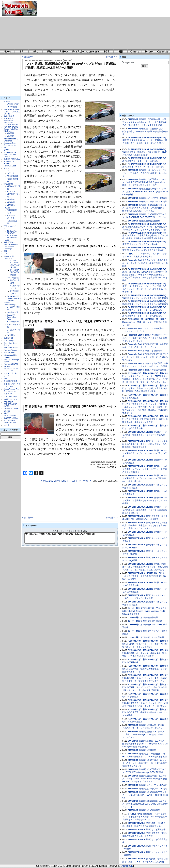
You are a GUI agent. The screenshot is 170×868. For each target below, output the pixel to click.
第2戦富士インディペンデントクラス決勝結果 (143, 167)
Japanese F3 (9, 256)
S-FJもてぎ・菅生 (156, 373)
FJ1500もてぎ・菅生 (137, 373)
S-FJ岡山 (11, 335)
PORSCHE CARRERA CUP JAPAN (10, 404)
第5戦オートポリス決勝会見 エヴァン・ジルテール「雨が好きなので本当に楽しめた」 (145, 478)
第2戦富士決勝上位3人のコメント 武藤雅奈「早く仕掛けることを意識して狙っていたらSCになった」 (145, 143)
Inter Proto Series (11, 348)
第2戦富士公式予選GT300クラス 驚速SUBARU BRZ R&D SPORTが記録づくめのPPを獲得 (145, 192)
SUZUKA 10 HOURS (9, 162)
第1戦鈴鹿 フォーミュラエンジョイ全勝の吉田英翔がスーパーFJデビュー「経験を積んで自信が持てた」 (145, 817)
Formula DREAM (11, 364)
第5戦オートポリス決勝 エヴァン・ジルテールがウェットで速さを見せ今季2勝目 (145, 469)
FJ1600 (7, 366)
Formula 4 (8, 259)
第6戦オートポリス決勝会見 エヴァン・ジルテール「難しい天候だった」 (145, 453)
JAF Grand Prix (10, 416)
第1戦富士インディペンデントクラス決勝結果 (143, 250)
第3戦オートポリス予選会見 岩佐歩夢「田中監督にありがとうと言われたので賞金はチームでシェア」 (145, 525)
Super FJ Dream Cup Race (12, 317)
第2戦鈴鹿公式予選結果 (151, 621)
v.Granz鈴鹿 (12, 107)
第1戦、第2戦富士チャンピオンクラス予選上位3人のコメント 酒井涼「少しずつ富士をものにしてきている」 (145, 289)
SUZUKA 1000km (11, 418)
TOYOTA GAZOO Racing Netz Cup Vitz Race (11, 129)
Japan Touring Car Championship (11, 390)
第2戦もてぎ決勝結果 (152, 351)
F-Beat (64, 52)
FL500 (6, 240)
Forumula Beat (10, 166)
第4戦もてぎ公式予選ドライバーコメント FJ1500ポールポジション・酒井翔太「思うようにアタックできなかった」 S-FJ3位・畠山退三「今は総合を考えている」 (145, 407)
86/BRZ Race (9, 242)
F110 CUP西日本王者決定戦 (15, 272)
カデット (11, 173)
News (7, 52)
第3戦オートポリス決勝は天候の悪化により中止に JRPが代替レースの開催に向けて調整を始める (145, 444)
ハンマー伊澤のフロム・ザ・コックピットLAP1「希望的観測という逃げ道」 (145, 263)
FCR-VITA (11, 191)
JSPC (6, 378)
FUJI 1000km (9, 420)
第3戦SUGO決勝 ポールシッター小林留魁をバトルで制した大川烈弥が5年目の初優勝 (145, 653)
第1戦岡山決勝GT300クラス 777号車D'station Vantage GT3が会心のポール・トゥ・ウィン (144, 734)
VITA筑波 (11, 199)
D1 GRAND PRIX (11, 409)
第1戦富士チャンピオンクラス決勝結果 (140, 244)
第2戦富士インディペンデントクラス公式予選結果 (145, 298)
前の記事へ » (112, 57)
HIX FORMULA (10, 152)
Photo (149, 52)
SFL (36, 52)
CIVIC (6, 150)
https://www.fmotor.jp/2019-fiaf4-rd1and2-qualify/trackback (73, 538)
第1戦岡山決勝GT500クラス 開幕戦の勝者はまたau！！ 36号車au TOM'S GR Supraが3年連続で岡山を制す (145, 744)
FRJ (50, 52)
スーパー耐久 (9, 340)
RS (5, 148)
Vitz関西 (10, 133)
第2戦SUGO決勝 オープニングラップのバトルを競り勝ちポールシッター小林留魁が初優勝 (145, 687)
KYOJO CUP (9, 116)
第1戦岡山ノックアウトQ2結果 (153, 785)
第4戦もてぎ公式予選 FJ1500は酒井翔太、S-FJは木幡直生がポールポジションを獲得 (145, 419)
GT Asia (7, 411)
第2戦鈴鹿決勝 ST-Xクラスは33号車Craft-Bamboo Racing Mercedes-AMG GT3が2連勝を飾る (144, 611)
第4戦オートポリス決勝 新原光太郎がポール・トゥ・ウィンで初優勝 (145, 501)
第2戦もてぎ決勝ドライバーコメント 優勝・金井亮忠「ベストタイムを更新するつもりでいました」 (145, 338)
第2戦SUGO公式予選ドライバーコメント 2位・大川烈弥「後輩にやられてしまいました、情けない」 (145, 703)
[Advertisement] (85, 24)
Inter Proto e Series (12, 109)
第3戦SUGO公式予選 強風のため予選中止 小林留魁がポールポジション (145, 669)
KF (8, 182)
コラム (6, 254)
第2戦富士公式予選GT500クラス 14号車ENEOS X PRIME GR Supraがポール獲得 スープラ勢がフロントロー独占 (144, 182)
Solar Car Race (10, 423)
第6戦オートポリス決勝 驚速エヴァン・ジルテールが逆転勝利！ (145, 435)
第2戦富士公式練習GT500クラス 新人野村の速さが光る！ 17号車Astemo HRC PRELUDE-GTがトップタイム (144, 208)
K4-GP (6, 413)
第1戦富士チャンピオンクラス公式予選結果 (142, 316)
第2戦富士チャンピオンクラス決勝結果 (140, 161)
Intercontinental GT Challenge (12, 140)
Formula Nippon (10, 350)
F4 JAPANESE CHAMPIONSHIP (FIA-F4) (14, 298)
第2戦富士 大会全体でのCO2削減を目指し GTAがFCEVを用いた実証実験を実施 (145, 131)
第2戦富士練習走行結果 (150, 221)
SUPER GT (8, 338)
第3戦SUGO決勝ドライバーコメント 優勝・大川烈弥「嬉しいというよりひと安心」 (145, 644)
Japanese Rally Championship (10, 144)
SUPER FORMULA (12, 159)
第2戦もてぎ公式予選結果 (154, 370)
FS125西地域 (13, 179)
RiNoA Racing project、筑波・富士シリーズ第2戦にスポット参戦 (144, 322)
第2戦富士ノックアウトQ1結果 (153, 202)
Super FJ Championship (10, 304)
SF (21, 52)
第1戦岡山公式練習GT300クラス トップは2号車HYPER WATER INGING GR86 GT (145, 795)
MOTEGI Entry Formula (10, 156)
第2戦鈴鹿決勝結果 (149, 617)
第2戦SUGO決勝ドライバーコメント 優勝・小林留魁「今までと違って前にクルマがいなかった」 (145, 678)
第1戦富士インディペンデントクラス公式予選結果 (145, 304)
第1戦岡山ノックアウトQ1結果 (153, 789)
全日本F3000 (9, 352)
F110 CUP (11, 261)
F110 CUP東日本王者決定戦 (15, 265)
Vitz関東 (10, 136)
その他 (6, 425)
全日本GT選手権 (11, 381)
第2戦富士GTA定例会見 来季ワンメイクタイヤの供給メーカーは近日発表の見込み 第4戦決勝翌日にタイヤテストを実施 (145, 122)
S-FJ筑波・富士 (14, 312)
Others (135, 52)
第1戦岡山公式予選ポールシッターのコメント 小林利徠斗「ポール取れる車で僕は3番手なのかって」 (145, 763)
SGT (106, 52)
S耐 (121, 52)
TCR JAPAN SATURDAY (12, 236)
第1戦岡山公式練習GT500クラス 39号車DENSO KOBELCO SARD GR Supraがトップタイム (145, 804)
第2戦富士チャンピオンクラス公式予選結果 (142, 310)
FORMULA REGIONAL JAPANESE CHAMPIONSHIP (11, 122)
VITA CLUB (8, 184)
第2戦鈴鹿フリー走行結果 (152, 637)
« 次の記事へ (28, 57)
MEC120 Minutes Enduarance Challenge (11, 247)
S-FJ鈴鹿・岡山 (14, 322)
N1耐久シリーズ (10, 399)
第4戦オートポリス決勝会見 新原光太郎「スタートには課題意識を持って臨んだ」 (145, 510)
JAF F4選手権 (13, 278)
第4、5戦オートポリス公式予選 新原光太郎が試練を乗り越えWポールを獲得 (145, 576)
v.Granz (7, 102)
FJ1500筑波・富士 (136, 319)
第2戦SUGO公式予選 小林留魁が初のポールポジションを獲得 (145, 712)
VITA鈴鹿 (11, 202)
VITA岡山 (11, 205)
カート (6, 168)
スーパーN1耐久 (10, 397)
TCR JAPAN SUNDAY (12, 232)
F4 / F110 (78, 52)
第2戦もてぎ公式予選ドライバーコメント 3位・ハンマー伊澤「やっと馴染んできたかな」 (145, 357)
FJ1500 (7, 208)
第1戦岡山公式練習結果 (150, 810)
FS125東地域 (13, 176)
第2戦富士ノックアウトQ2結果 (153, 198)
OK (8, 171)
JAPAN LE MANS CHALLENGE (11, 370)
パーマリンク (85, 481)
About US (127, 866)
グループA (8, 394)
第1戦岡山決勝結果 (148, 750)
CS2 (5, 251)
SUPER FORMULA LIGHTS (141, 432)
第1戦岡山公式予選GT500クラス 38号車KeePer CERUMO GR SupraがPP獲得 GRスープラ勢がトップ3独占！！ (146, 779)
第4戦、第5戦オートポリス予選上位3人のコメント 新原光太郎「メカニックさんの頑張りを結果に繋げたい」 (145, 567)
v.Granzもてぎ (13, 104)
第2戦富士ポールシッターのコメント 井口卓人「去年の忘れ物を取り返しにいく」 (145, 173)
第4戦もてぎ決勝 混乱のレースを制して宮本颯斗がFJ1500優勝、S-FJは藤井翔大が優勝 (145, 388)
